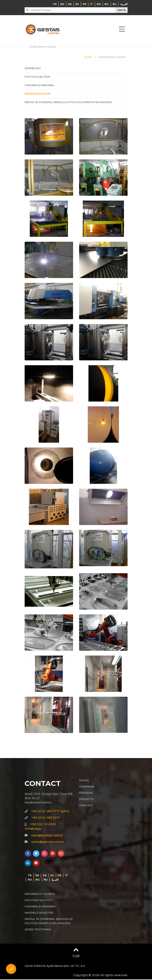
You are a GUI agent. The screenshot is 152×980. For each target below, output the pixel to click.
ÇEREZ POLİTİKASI (38, 930)
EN (62, 4)
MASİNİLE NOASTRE (38, 94)
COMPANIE (87, 787)
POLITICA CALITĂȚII (37, 77)
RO (99, 4)
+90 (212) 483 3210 (46, 818)
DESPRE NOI (33, 69)
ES (77, 4)
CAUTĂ (121, 10)
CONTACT (86, 806)
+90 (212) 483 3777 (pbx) (50, 811)
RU (115, 4)
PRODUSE (86, 793)
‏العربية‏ (124, 4)
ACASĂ (84, 781)
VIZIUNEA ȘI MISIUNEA (39, 86)
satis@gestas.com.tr (47, 836)
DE (70, 4)
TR (55, 4)
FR (84, 4)
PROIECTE (86, 800)
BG (107, 4)
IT (91, 4)
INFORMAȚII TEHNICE (40, 894)
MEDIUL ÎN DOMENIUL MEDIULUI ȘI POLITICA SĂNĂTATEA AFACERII (68, 103)
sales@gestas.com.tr (48, 842)
